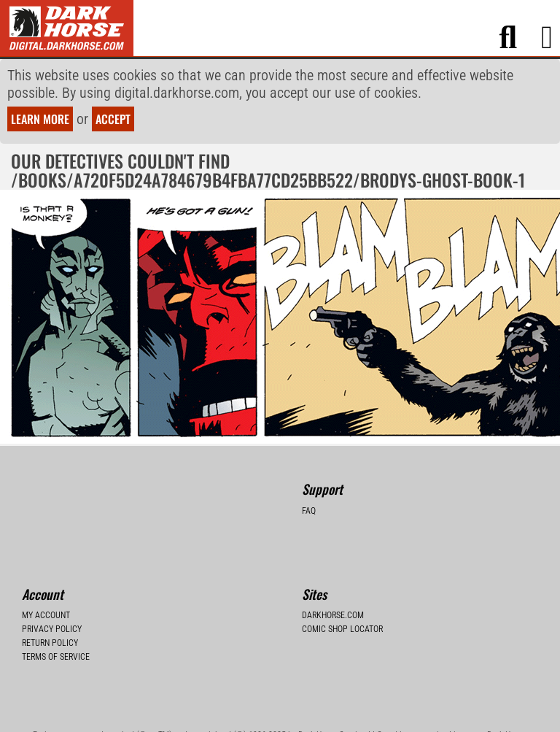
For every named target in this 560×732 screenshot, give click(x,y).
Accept (113, 119)
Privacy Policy (52, 629)
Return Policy (50, 643)
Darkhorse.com (333, 615)
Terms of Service (56, 657)
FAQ (309, 511)
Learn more (40, 119)
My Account (46, 615)
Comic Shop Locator (342, 629)
